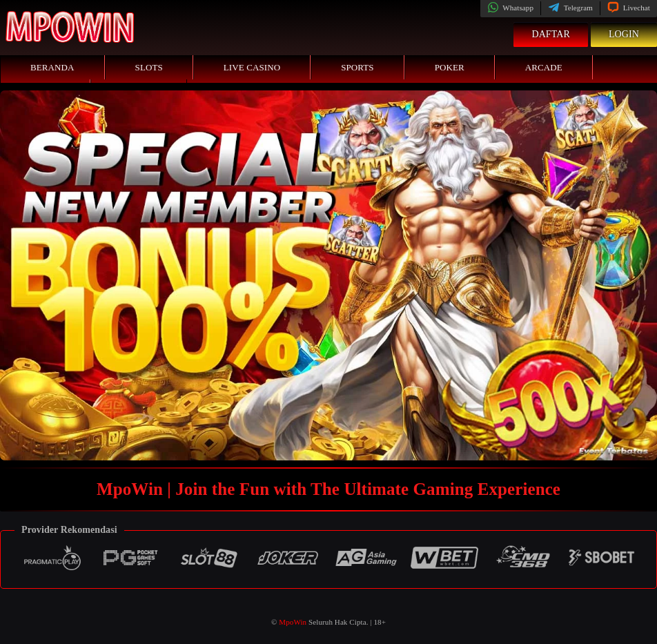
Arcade (544, 67)
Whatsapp (510, 8)
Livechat (629, 8)
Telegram (570, 8)
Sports (357, 67)
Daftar (551, 34)
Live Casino (252, 67)
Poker (450, 67)
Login (624, 34)
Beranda (52, 67)
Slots (149, 67)
